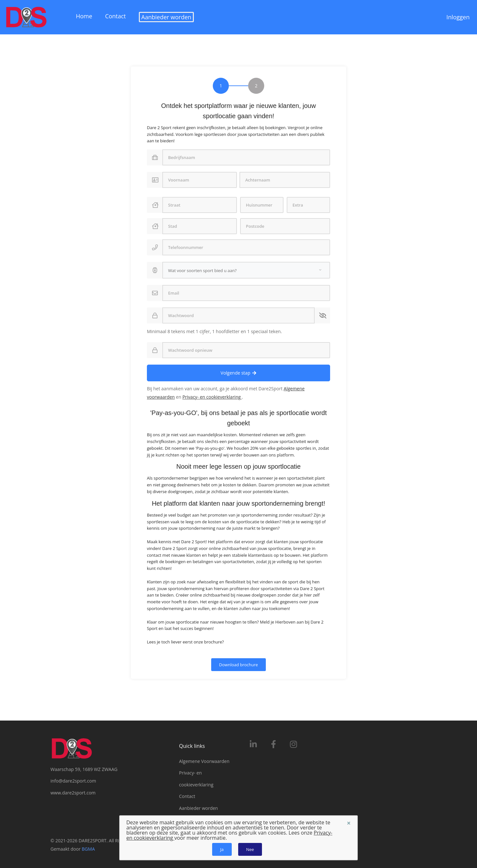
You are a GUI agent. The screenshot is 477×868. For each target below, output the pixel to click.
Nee (250, 849)
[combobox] (246, 270)
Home (84, 16)
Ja (222, 849)
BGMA (88, 849)
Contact (116, 16)
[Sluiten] (349, 823)
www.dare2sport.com (73, 793)
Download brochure (239, 665)
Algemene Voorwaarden (204, 761)
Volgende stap (238, 373)
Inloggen (458, 17)
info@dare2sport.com (73, 781)
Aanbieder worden (166, 17)
